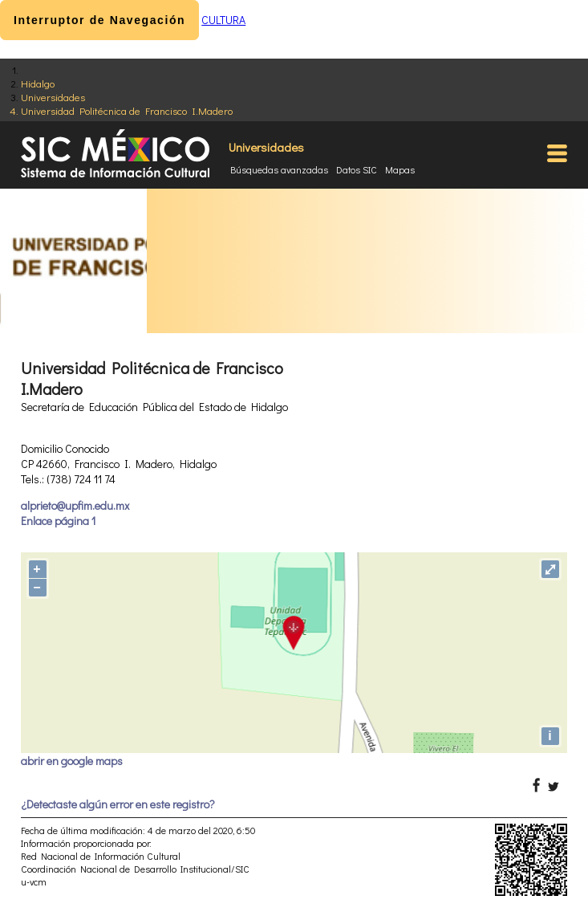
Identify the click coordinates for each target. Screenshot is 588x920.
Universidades (53, 97)
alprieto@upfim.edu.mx (75, 505)
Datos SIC (357, 169)
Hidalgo (38, 83)
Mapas (400, 169)
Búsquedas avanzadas (279, 169)
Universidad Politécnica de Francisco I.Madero (127, 110)
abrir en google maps (72, 761)
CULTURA (223, 20)
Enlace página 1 (58, 521)
